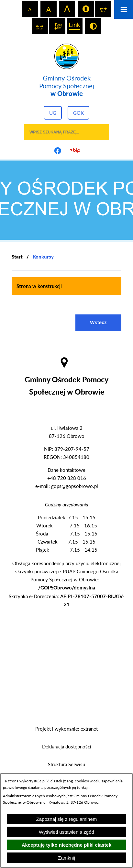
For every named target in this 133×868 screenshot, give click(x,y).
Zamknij (66, 858)
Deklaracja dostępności (67, 746)
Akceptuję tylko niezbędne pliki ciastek (67, 845)
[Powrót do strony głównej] (17, 257)
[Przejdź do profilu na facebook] (58, 151)
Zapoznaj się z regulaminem (67, 819)
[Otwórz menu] (124, 9)
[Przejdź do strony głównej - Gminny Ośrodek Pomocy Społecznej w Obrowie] (67, 70)
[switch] (86, 9)
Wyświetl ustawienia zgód (66, 832)
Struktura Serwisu (66, 764)
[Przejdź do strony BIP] (75, 151)
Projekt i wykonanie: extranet (66, 729)
